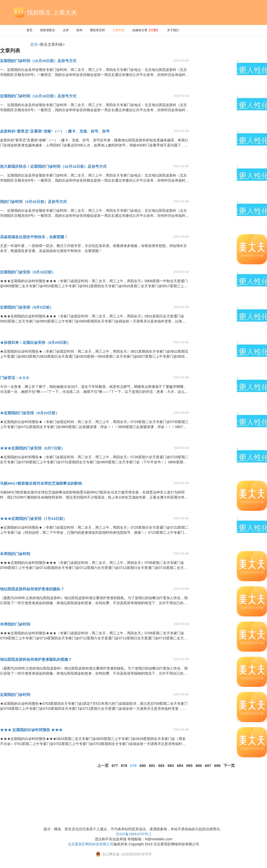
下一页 (229, 766)
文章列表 (119, 30)
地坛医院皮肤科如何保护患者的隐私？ (32, 589)
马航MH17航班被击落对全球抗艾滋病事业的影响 (41, 483)
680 (143, 766)
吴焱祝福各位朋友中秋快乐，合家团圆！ (34, 237)
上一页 (103, 766)
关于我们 (173, 30)
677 (115, 766)
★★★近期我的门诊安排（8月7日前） (32, 448)
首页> (35, 44)
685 (189, 766)
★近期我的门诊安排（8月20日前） (30, 413)
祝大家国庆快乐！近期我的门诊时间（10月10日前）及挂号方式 (53, 166)
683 (171, 766)
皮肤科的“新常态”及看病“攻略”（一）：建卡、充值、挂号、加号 (55, 131)
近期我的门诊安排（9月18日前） (28, 272)
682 (161, 766)
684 (180, 766)
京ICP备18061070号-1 (133, 834)
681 (152, 766)
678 (124, 766)
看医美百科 (97, 30)
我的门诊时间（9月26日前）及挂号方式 (33, 202)
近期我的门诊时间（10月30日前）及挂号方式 (38, 61)
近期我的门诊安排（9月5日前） (27, 307)
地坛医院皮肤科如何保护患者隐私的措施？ (36, 659)
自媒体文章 (146, 30)
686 (199, 766)
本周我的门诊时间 (15, 554)
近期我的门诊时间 (15, 695)
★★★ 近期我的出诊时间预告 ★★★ (31, 730)
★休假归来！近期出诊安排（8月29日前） (35, 342)
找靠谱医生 (48, 30)
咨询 (79, 30)
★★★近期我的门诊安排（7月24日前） (33, 519)
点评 (66, 30)
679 (133, 766)
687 (208, 766)
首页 (29, 30)
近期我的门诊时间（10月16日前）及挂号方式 (38, 96)
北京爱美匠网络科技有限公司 (91, 844)
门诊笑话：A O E (14, 378)
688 (217, 766)
